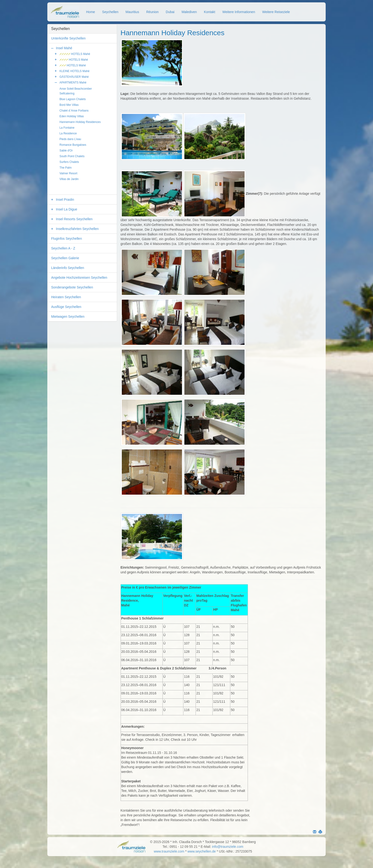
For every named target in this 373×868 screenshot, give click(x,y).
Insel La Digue (67, 209)
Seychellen (110, 12)
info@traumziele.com (228, 847)
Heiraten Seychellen (66, 297)
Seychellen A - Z (63, 248)
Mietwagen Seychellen (68, 317)
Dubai (170, 12)
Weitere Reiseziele (276, 12)
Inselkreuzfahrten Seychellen (77, 229)
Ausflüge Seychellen (66, 307)
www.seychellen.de (202, 851)
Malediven (189, 12)
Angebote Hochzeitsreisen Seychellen (79, 278)
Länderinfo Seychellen (68, 268)
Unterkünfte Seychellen (68, 38)
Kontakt (209, 12)
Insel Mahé (64, 48)
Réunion (152, 12)
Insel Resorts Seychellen (74, 219)
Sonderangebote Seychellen (72, 287)
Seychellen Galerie (65, 258)
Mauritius (132, 12)
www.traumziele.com (169, 851)
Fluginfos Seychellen (66, 239)
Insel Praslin (65, 200)
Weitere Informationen (239, 12)
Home (91, 12)
